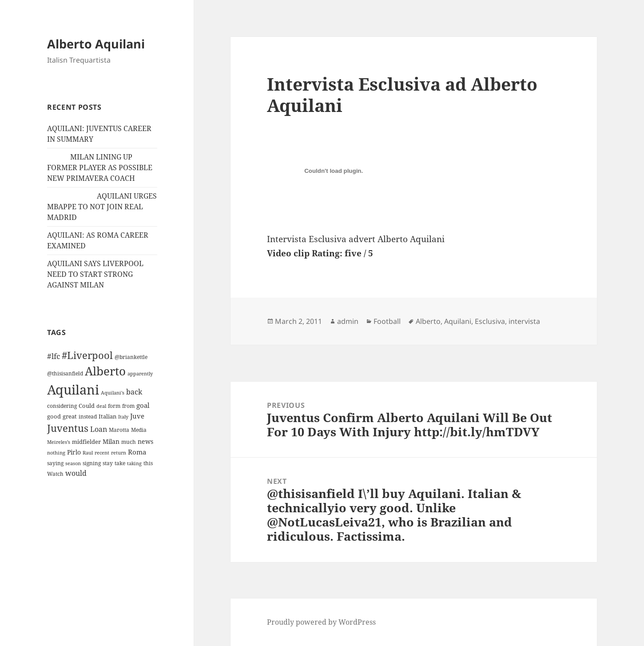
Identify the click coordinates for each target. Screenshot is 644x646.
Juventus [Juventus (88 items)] (68, 428)
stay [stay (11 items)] (108, 463)
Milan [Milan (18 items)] (111, 441)
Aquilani (458, 321)
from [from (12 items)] (128, 406)
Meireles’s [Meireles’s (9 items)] (59, 442)
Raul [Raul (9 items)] (88, 453)
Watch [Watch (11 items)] (55, 474)
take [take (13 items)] (120, 463)
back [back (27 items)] (134, 392)
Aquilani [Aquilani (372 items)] (73, 390)
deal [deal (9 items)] (101, 406)
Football (387, 321)
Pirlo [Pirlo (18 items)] (74, 452)
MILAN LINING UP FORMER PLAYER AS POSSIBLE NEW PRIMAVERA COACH (100, 167)
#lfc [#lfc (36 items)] (54, 356)
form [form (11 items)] (114, 406)
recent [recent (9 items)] (102, 453)
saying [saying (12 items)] (55, 463)
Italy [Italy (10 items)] (123, 417)
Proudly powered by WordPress (321, 622)
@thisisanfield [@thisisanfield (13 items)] (65, 373)
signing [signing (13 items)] (92, 463)
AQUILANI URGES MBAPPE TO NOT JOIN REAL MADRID (102, 207)
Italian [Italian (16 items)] (107, 416)
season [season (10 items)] (73, 463)
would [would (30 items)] (76, 473)
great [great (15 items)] (70, 416)
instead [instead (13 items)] (88, 417)
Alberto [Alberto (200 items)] (105, 371)
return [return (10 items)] (119, 453)
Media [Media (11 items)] (139, 430)
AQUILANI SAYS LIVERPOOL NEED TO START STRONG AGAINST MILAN (95, 274)
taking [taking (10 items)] (134, 463)
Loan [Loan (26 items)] (99, 429)
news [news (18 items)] (145, 441)
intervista (524, 321)
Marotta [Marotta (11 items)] (119, 430)
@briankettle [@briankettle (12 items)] (131, 357)
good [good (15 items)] (54, 416)
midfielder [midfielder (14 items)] (86, 442)
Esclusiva (490, 321)
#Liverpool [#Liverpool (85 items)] (87, 355)
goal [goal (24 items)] (143, 405)
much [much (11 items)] (129, 442)
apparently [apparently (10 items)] (140, 373)
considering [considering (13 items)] (62, 406)
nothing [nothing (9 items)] (56, 453)
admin (348, 321)
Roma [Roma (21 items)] (137, 452)
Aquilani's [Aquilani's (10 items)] (113, 393)
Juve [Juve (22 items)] (137, 416)
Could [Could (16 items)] (87, 406)
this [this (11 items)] (148, 463)
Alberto (428, 321)
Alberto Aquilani (96, 44)
